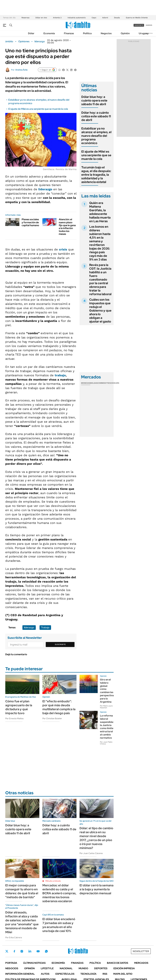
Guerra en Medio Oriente (137, 18)
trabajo (60, 375)
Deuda (117, 18)
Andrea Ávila (21, 70)
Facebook (14, 951)
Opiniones (24, 41)
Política (87, 33)
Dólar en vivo (41, 18)
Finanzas (69, 33)
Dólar (31, 33)
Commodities (104, 383)
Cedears (115, 383)
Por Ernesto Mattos (14, 718)
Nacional (66, 968)
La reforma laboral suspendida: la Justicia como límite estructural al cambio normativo (107, 727)
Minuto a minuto (53, 881)
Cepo (94, 18)
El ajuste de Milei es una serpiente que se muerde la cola (38, 109)
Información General (20, 974)
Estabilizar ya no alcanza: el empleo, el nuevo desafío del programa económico (96, 136)
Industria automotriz (77, 18)
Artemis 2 (57, 18)
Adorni (105, 18)
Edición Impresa (124, 968)
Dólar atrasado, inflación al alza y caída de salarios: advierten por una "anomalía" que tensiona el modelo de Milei (22, 922)
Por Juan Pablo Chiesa (106, 743)
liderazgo (40, 41)
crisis (63, 249)
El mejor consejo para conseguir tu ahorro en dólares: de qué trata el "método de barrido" (22, 891)
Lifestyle (47, 968)
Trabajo (45, 627)
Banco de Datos (118, 963)
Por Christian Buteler (52, 718)
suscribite (139, 25)
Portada (11, 963)
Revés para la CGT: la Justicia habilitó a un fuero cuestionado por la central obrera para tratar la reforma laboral (100, 280)
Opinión (125, 33)
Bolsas (94, 383)
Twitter (7, 951)
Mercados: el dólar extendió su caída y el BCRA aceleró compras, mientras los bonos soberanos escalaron (59, 893)
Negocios (106, 33)
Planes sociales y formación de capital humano (30, 222)
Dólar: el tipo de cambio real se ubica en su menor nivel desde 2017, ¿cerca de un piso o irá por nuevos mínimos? (96, 838)
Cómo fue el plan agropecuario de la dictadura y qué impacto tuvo (19, 707)
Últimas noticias (34, 963)
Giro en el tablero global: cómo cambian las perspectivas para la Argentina (107, 691)
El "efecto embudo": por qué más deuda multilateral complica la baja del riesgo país (59, 707)
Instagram (22, 951)
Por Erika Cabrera (14, 937)
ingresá (149, 25)
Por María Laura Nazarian (106, 707)
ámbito (9, 41)
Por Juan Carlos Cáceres (91, 853)
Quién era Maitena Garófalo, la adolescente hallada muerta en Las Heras (100, 212)
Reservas (25, 18)
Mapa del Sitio (123, 974)
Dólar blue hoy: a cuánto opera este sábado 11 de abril (94, 100)
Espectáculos (65, 974)
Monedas (86, 383)
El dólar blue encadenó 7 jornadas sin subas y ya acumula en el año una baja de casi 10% (59, 925)
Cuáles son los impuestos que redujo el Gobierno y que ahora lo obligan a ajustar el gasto (100, 311)
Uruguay (144, 33)
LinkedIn (30, 951)
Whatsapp (46, 951)
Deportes (101, 968)
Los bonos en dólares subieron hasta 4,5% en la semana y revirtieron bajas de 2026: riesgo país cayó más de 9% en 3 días (100, 243)
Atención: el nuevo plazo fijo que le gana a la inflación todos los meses (67, 227)
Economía (49, 33)
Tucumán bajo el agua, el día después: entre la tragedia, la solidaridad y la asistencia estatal (96, 175)
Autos (45, 974)
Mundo (83, 968)
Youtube (38, 951)
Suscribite (60, 644)
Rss (105, 974)
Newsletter (149, 33)
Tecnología (88, 974)
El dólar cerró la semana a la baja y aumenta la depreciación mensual (96, 889)
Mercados (141, 963)
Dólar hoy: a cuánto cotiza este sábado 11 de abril (96, 116)
